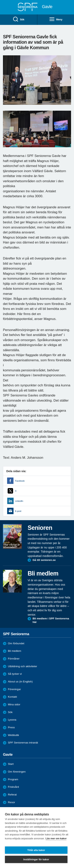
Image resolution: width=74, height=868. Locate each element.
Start (11, 764)
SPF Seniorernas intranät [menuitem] (23, 743)
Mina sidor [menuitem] (14, 704)
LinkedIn (19, 501)
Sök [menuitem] (18, 19)
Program (13, 779)
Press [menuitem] (11, 727)
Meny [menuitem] (56, 19)
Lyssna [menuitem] (12, 720)
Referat (12, 795)
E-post (18, 511)
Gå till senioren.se (44, 560)
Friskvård (13, 787)
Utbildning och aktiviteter (22, 666)
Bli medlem (15, 651)
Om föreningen (17, 772)
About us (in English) (20, 682)
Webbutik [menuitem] (13, 735)
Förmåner (14, 659)
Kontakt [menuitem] (12, 697)
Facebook (20, 481)
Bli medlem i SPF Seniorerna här (51, 620)
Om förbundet (16, 643)
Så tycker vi (15, 674)
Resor (11, 802)
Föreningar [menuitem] (14, 689)
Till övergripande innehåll (0, 0)
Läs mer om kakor (56, 838)
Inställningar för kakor (36, 860)
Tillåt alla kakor (36, 850)
